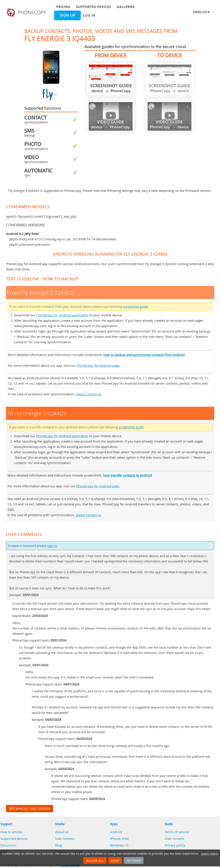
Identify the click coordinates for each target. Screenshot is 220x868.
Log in (89, 15)
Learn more (209, 854)
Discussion (8, 845)
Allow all (95, 860)
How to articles (11, 832)
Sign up (67, 15)
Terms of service (177, 832)
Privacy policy (175, 845)
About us (62, 832)
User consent (174, 838)
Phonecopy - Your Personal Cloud (27, 12)
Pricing (63, 7)
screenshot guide (136, 307)
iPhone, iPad (119, 838)
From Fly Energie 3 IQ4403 (111, 79)
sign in (52, 546)
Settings (134, 860)
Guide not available (111, 116)
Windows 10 (119, 845)
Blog (59, 845)
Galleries (126, 7)
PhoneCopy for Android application (62, 315)
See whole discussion (30, 809)
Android (116, 832)
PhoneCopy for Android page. (98, 365)
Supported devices (93, 7)
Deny (115, 860)
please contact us (89, 394)
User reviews (65, 838)
